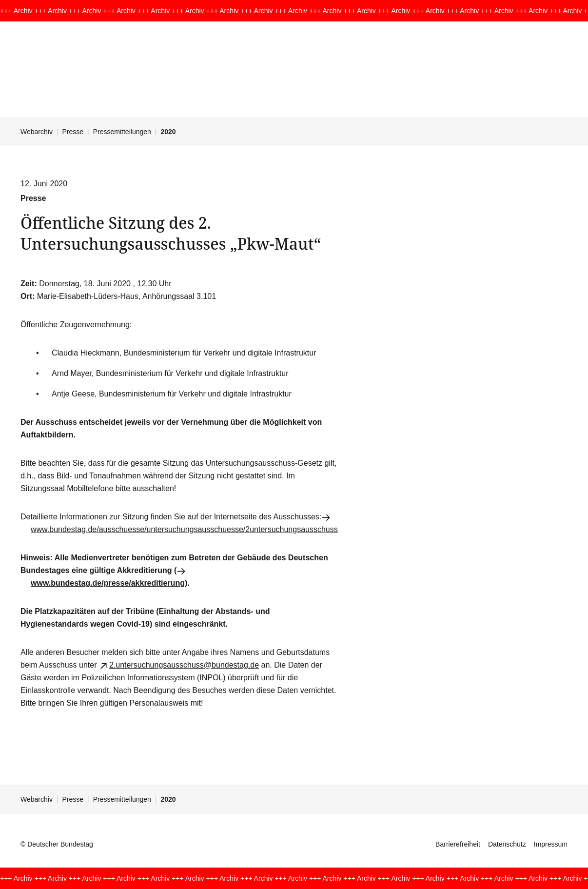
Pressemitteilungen (122, 132)
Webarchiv (37, 132)
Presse (73, 132)
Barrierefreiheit (458, 844)
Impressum (551, 844)
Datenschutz (507, 844)
